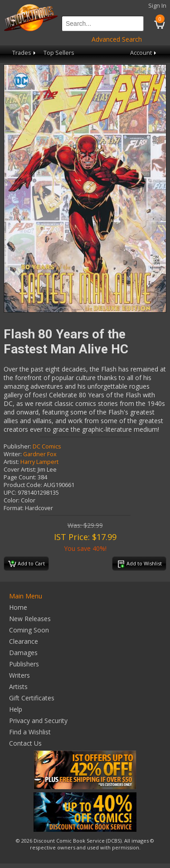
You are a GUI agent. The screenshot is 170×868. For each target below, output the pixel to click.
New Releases (30, 619)
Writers (19, 675)
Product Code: (23, 485)
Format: (14, 508)
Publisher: (17, 446)
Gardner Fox (40, 454)
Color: (12, 500)
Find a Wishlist (30, 732)
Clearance (24, 641)
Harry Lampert (39, 462)
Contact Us (25, 743)
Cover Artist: (20, 470)
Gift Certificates (32, 698)
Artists (18, 687)
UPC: (10, 493)
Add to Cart (27, 564)
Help (16, 709)
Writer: (13, 454)
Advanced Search (117, 39)
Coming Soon (29, 630)
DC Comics (47, 446)
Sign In (157, 6)
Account (144, 53)
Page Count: (20, 477)
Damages (23, 653)
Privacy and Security (38, 721)
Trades (25, 53)
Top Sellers (59, 53)
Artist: (11, 462)
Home (18, 607)
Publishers (24, 664)
